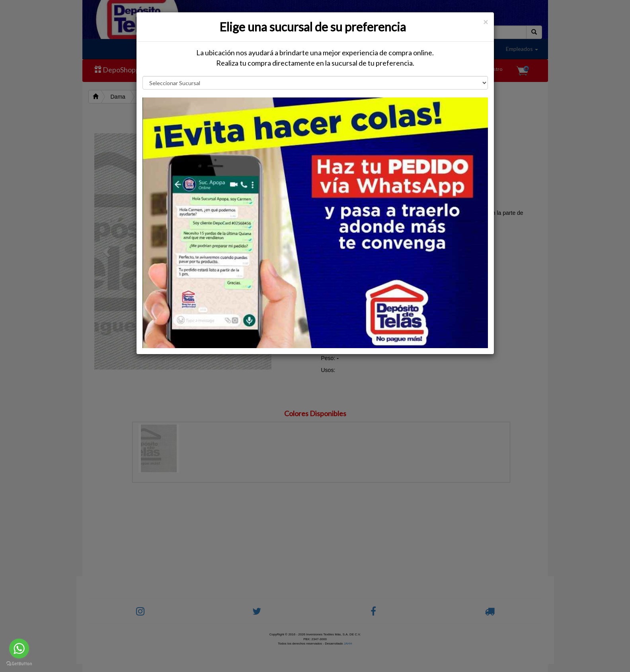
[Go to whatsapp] (19, 649)
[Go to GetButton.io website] (19, 664)
